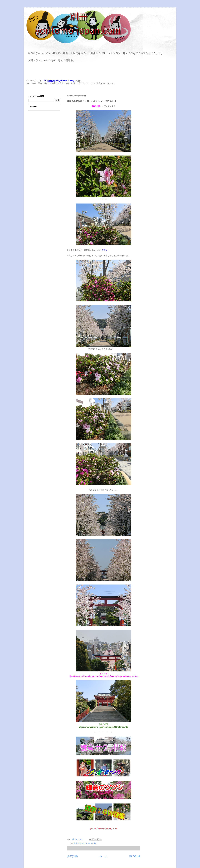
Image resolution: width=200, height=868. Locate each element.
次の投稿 (72, 856)
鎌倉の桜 (92, 843)
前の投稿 (135, 856)
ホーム (103, 856)
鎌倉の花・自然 (80, 843)
